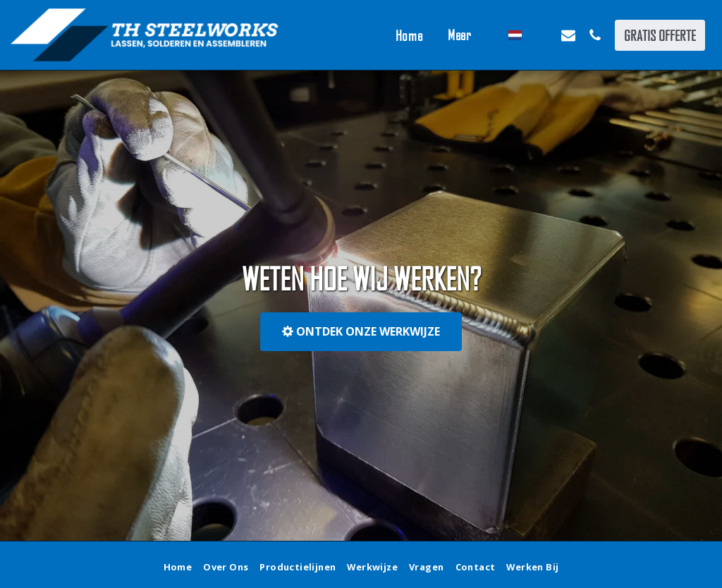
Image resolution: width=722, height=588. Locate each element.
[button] (541, 35)
